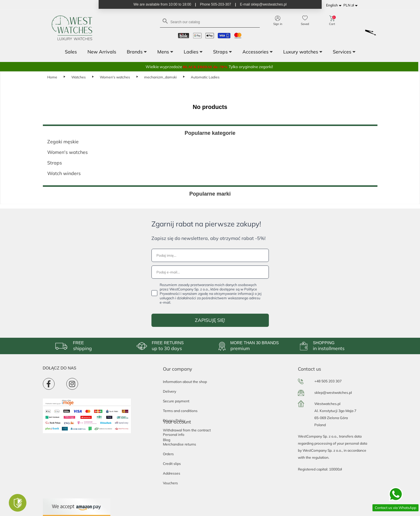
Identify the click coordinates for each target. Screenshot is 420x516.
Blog (167, 440)
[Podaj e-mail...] (210, 272)
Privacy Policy (174, 420)
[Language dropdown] (335, 5)
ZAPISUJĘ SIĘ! (210, 320)
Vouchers (170, 483)
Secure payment (176, 401)
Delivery (169, 391)
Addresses (172, 473)
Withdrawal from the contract (187, 430)
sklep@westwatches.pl (333, 393)
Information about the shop (185, 382)
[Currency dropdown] (351, 5)
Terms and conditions (180, 411)
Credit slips (172, 464)
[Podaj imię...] (210, 255)
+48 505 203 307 (328, 381)
